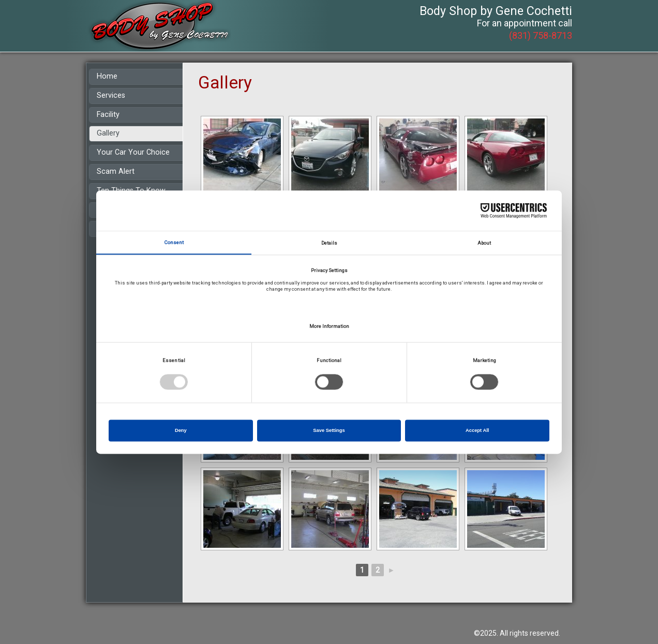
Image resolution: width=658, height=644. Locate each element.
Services (111, 95)
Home (107, 76)
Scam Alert (116, 171)
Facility (108, 115)
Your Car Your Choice (133, 152)
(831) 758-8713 (541, 35)
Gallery (108, 133)
